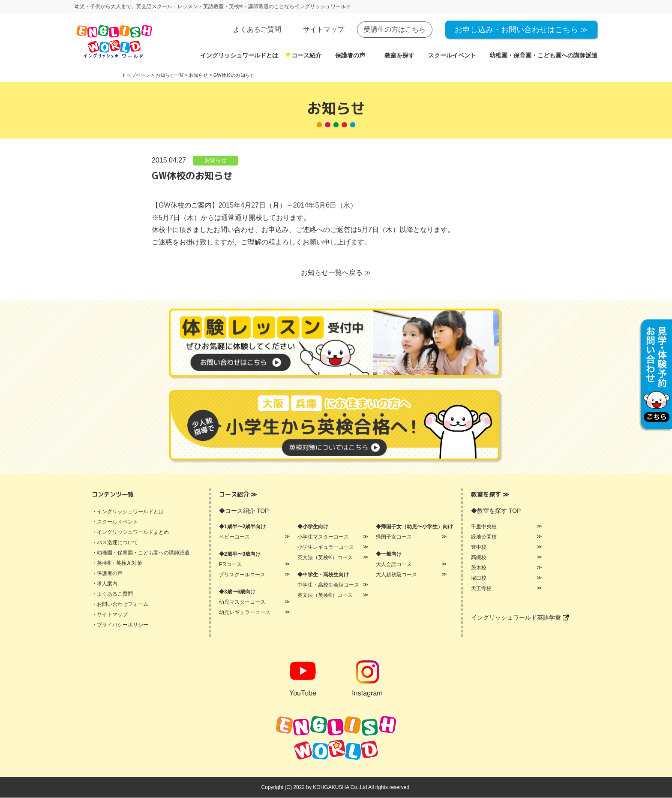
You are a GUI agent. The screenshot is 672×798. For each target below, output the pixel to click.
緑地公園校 (484, 537)
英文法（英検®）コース (325, 558)
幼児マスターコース (242, 602)
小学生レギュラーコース (326, 548)
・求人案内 (105, 584)
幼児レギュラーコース (245, 613)
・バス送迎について (115, 543)
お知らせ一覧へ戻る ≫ (336, 273)
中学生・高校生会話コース (328, 585)
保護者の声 (350, 55)
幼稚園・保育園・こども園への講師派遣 (543, 55)
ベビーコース (234, 537)
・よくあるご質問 (112, 594)
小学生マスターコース (323, 537)
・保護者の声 (107, 574)
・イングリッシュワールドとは (128, 512)
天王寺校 (481, 589)
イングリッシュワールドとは (239, 55)
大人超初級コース (396, 575)
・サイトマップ (110, 615)
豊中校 (479, 548)
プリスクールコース (242, 575)
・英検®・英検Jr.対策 (117, 563)
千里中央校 (484, 527)
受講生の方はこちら (395, 29)
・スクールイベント (115, 522)
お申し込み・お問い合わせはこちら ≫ (521, 30)
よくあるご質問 (257, 29)
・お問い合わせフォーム (120, 605)
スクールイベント (452, 55)
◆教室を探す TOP (496, 511)
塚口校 (479, 578)
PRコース (230, 565)
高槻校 (479, 558)
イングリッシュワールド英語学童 (520, 618)
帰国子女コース (394, 537)
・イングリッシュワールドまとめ (130, 533)
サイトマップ (324, 29)
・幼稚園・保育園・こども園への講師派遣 (141, 553)
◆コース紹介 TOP (244, 511)
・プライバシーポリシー (120, 625)
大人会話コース (394, 565)
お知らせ (216, 161)
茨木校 (479, 568)
